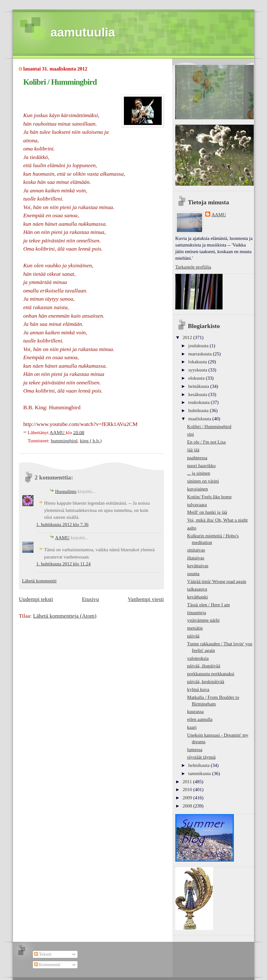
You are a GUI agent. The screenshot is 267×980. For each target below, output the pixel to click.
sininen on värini (203, 481)
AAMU (62, 538)
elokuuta (197, 378)
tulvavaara (197, 505)
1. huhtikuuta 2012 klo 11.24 (64, 564)
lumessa (195, 750)
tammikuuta (200, 773)
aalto (192, 528)
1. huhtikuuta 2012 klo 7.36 (62, 524)
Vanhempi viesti (146, 599)
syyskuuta (198, 370)
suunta (193, 574)
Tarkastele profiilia (193, 267)
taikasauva (197, 589)
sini (191, 434)
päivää (193, 636)
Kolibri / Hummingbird (209, 427)
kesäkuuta (198, 394)
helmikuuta (199, 765)
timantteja (197, 613)
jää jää (193, 450)
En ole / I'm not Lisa (206, 442)
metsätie (195, 628)
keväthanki (198, 597)
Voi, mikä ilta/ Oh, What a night (218, 520)
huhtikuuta (199, 411)
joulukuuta (199, 346)
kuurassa (196, 711)
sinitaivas (196, 550)
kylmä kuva (198, 689)
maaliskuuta (200, 419)
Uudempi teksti (36, 599)
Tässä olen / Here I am (209, 605)
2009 (188, 798)
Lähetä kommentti (39, 581)
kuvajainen (198, 489)
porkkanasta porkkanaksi (211, 674)
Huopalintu (66, 491)
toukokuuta (199, 402)
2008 (188, 806)
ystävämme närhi (203, 620)
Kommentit (47, 965)
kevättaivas (198, 566)
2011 (188, 782)
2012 (188, 337)
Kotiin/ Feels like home (209, 497)
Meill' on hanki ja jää (207, 512)
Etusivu (90, 599)
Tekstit (43, 954)
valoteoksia (198, 658)
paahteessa (197, 458)
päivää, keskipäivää (206, 682)
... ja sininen (199, 473)
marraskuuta (200, 354)
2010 (188, 790)
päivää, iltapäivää (204, 666)
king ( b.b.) (91, 441)
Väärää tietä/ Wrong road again (217, 581)
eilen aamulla (200, 719)
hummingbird (64, 441)
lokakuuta (198, 362)
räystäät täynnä (201, 757)
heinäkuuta (199, 386)
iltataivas (196, 558)
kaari (192, 727)
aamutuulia (83, 32)
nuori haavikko (202, 466)
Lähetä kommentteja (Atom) (65, 616)
